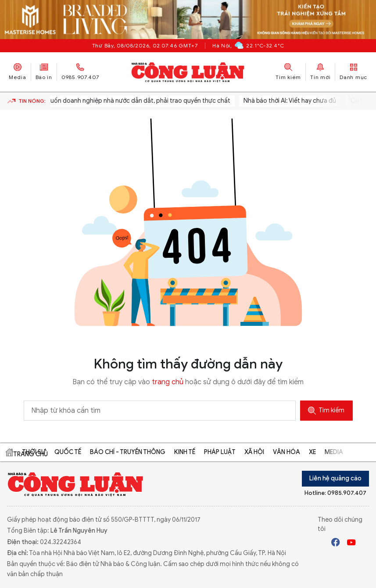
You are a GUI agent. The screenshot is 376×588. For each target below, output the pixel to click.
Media (18, 72)
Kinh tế (185, 452)
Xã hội (254, 452)
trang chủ (168, 382)
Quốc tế (68, 452)
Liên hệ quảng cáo (335, 478)
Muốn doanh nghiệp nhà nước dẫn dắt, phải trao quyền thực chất (139, 101)
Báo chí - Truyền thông (128, 452)
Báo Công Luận (188, 72)
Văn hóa (286, 452)
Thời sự (34, 452)
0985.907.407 (80, 72)
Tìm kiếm (326, 411)
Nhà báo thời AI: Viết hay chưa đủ (291, 101)
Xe (312, 452)
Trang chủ (9, 452)
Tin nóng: (26, 101)
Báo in (44, 72)
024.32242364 (61, 542)
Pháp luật (220, 452)
